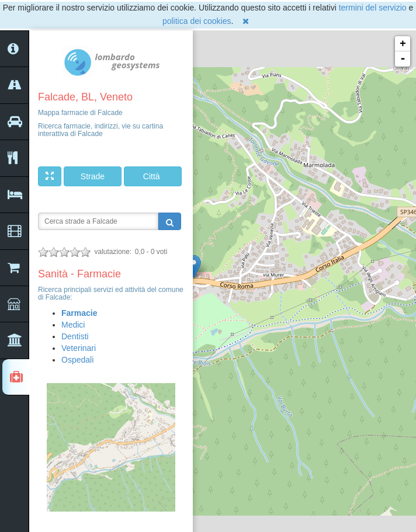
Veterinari (79, 348)
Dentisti (75, 336)
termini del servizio (373, 8)
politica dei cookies (197, 21)
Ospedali (77, 360)
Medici (73, 325)
